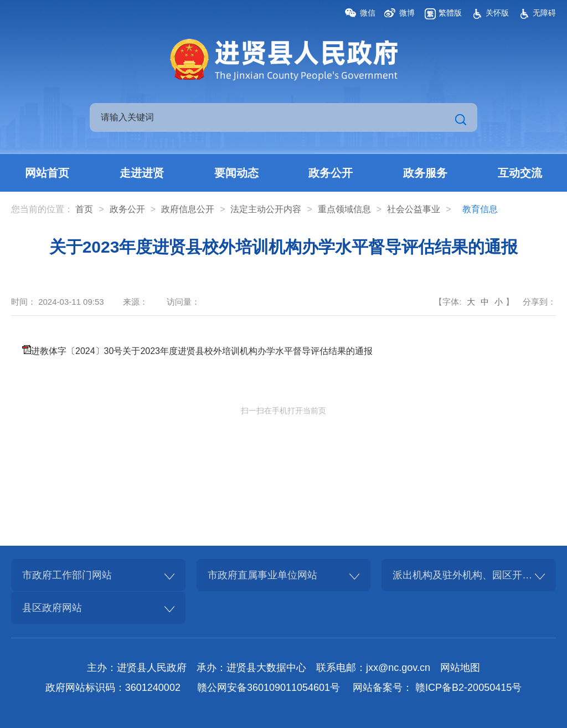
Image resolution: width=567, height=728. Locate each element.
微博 (407, 13)
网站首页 (47, 173)
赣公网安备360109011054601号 (269, 688)
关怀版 (497, 13)
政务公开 (331, 173)
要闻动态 (236, 173)
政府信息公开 (188, 209)
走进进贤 (142, 173)
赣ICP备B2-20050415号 (468, 688)
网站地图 (460, 668)
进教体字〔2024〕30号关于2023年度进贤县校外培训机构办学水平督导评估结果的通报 (202, 351)
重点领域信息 (344, 209)
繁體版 (450, 13)
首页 (84, 209)
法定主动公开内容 (266, 209)
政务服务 (425, 173)
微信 (368, 13)
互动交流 (520, 173)
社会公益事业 (414, 209)
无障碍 (544, 13)
